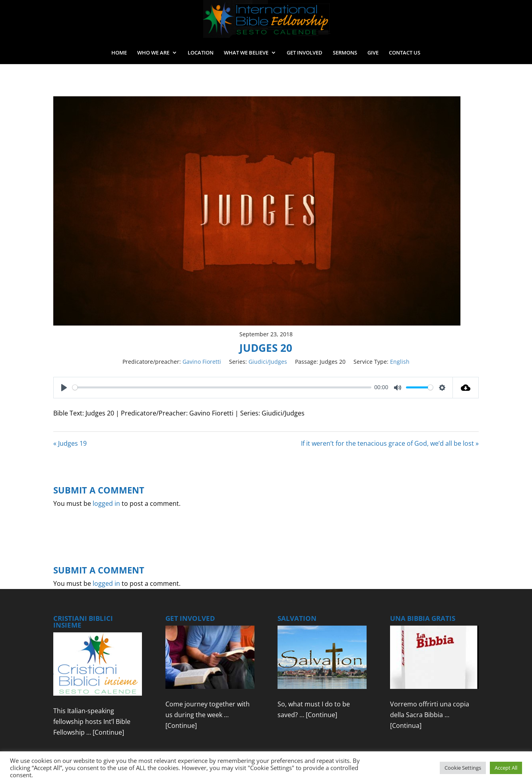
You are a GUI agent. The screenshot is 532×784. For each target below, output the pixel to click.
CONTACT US (405, 53)
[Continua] (406, 725)
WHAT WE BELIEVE (246, 53)
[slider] (222, 387)
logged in (106, 503)
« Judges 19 (70, 443)
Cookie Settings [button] (463, 768)
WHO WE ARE (153, 53)
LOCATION (201, 53)
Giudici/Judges (268, 362)
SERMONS (345, 53)
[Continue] (108, 732)
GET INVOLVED (305, 53)
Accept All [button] (506, 768)
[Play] (64, 388)
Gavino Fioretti (202, 362)
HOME (119, 53)
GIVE (373, 53)
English (400, 362)
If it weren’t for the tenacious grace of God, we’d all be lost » (390, 443)
